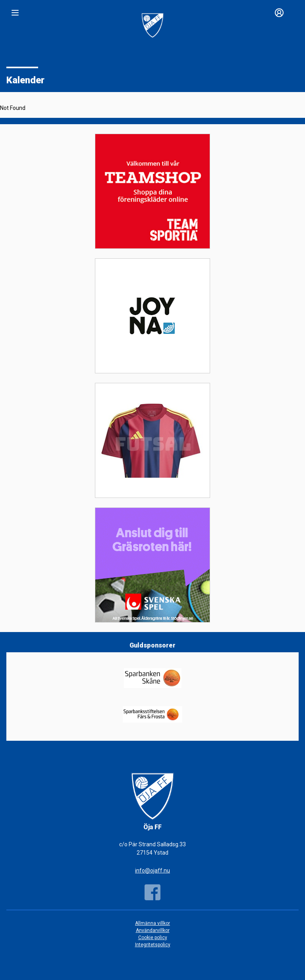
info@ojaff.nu (152, 870)
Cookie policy (153, 938)
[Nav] (15, 13)
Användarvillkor (153, 930)
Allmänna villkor (152, 923)
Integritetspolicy (153, 945)
